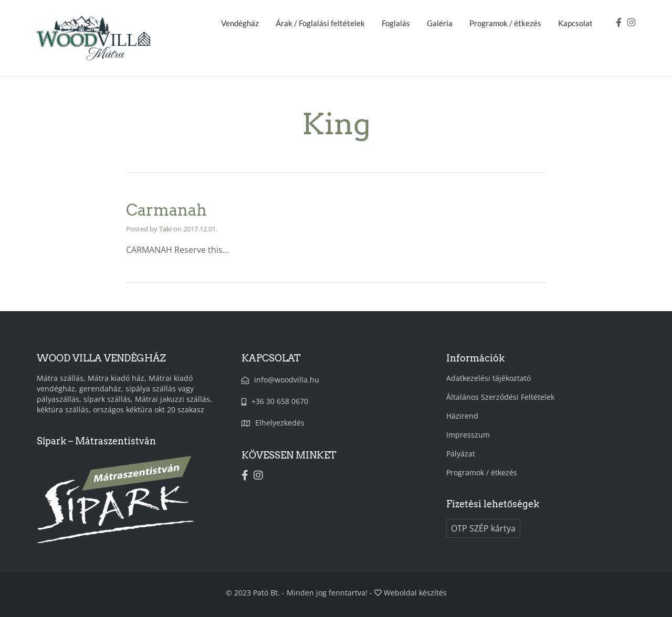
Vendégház (240, 23)
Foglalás (396, 23)
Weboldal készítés (415, 593)
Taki (165, 229)
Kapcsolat (575, 23)
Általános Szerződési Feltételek (500, 397)
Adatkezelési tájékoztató (489, 378)
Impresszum (468, 435)
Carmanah (166, 210)
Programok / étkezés (505, 23)
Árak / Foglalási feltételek (320, 23)
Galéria (440, 23)
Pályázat (461, 454)
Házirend (462, 416)
